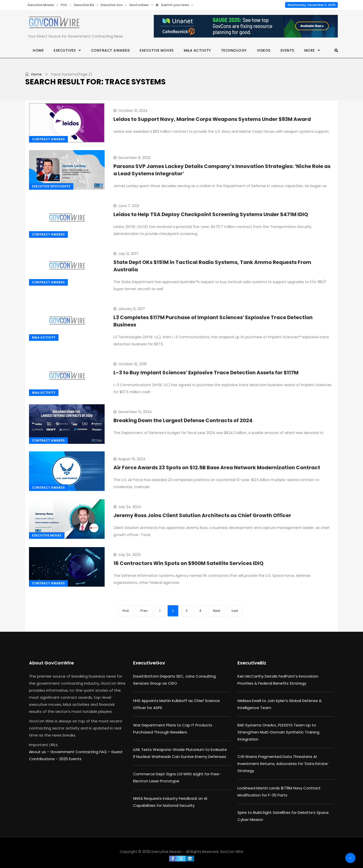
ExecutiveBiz (252, 663)
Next (217, 611)
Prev (144, 611)
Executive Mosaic (41, 5)
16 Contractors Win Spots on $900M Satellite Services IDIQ (188, 563)
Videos (264, 50)
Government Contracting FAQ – (81, 752)
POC (64, 5)
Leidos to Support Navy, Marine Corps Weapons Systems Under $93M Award (212, 119)
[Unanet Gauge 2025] (246, 26)
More (310, 50)
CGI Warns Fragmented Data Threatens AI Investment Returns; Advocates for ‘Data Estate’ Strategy (283, 764)
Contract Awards (110, 50)
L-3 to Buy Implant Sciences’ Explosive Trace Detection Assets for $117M (206, 373)
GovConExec (139, 5)
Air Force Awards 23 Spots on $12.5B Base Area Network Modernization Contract (217, 468)
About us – (40, 752)
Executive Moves (157, 50)
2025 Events (70, 759)
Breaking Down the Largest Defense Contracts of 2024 (183, 420)
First (126, 611)
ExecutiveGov (149, 663)
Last (235, 611)
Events (287, 50)
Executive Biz (84, 5)
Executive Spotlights (51, 186)
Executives (65, 50)
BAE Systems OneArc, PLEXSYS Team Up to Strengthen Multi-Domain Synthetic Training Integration (278, 732)
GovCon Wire (232, 852)
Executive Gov (112, 5)
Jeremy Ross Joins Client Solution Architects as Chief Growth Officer (202, 515)
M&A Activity (197, 50)
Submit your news (172, 5)
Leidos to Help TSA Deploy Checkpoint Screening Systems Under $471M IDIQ (211, 214)
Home (38, 50)
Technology (234, 50)
